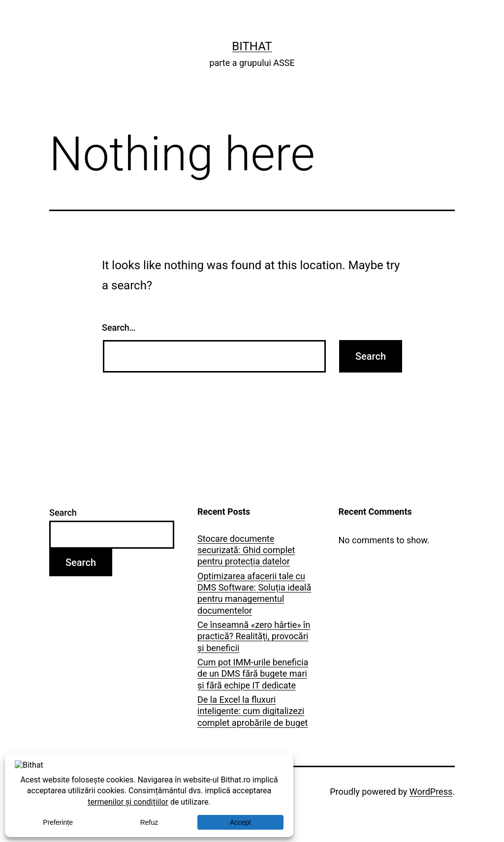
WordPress (431, 792)
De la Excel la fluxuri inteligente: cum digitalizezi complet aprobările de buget (252, 711)
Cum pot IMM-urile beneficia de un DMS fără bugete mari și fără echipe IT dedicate (253, 674)
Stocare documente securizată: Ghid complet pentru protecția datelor (246, 550)
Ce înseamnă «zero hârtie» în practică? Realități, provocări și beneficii (254, 636)
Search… (119, 327)
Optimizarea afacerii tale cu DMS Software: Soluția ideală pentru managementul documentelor (254, 593)
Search (63, 513)
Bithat (252, 46)
